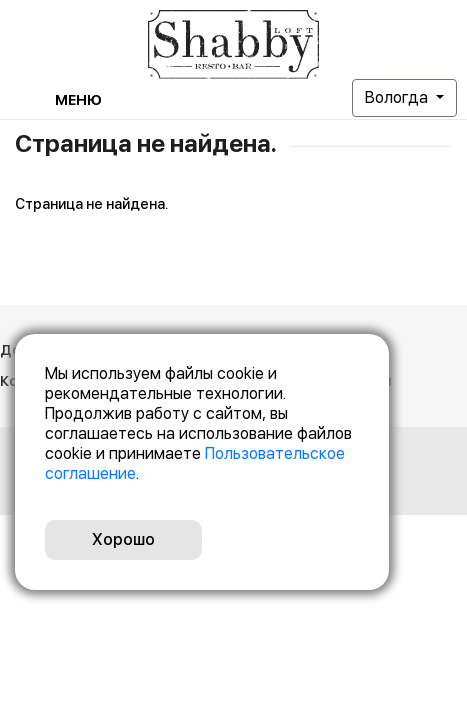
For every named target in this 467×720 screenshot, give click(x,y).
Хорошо (123, 539)
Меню (78, 100)
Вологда (398, 97)
